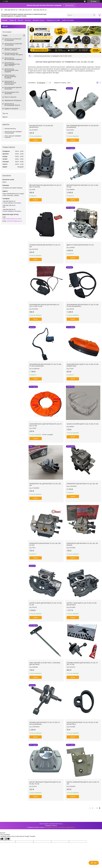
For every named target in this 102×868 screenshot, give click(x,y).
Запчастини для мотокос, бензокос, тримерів (13, 49)
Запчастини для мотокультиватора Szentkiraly (10, 76)
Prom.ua (60, 824)
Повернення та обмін (53, 20)
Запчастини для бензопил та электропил (13, 40)
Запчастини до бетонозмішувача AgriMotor (13, 59)
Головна (5, 20)
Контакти (28, 20)
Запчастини (69, 5)
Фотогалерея (7, 32)
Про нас (20, 20)
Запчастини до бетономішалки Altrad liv (12, 104)
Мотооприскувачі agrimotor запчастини (13, 88)
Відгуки (5, 117)
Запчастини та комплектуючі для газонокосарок (10, 83)
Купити (36, 140)
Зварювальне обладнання (13, 100)
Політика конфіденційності (68, 827)
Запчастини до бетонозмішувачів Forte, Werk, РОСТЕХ (12, 64)
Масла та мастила (10, 97)
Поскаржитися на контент (52, 827)
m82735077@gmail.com (14, 221)
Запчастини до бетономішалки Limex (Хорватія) (11, 70)
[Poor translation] (7, 839)
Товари (12, 20)
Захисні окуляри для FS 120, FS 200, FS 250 (83, 424)
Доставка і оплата (39, 20)
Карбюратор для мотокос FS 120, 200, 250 (82, 484)
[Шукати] (94, 15)
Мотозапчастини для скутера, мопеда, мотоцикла (14, 54)
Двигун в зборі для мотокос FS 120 (80, 245)
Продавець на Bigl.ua (51, 826)
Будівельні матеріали (11, 109)
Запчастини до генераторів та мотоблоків (13, 44)
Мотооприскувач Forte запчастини (12, 93)
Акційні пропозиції (68, 20)
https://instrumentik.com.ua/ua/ (12, 219)
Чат (94, 863)
